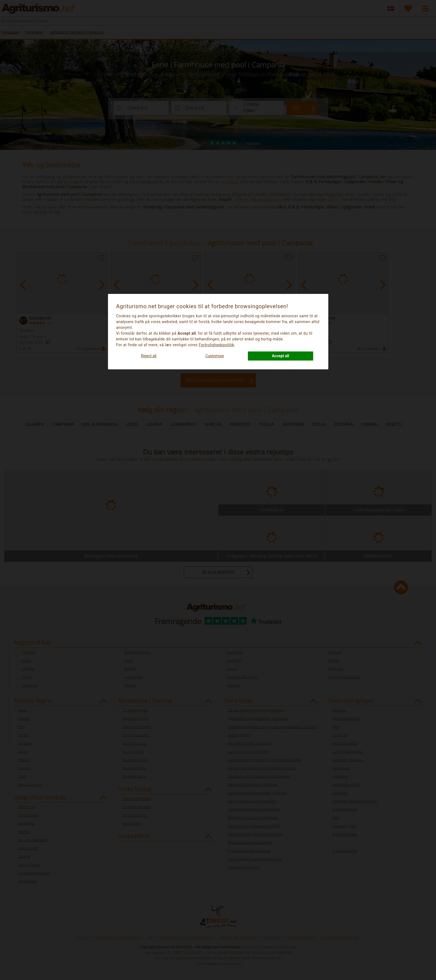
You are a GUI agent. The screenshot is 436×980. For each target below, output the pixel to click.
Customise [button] (215, 356)
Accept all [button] (281, 356)
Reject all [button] (149, 356)
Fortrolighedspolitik (217, 345)
